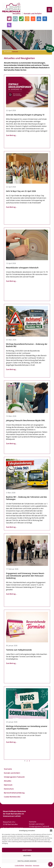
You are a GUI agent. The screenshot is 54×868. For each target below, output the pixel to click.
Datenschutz (28, 865)
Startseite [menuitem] (22, 9)
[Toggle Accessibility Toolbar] (50, 864)
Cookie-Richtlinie (19, 865)
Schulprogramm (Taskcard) (14, 777)
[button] (51, 830)
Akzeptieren (27, 850)
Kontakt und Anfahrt (33, 13)
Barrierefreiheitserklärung (14, 793)
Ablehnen (27, 855)
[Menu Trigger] (49, 10)
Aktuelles (17, 13)
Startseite (15, 52)
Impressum (36, 865)
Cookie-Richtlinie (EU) (12, 797)
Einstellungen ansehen (27, 861)
